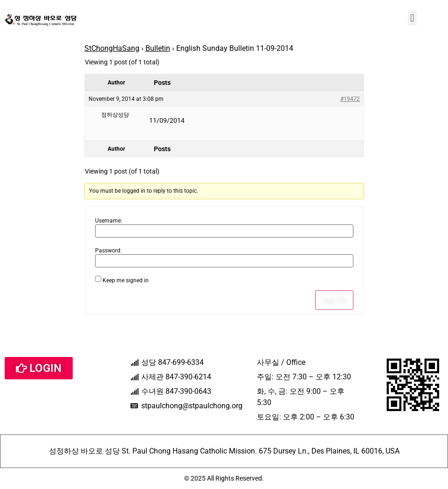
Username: (109, 221)
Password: (108, 251)
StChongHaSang (112, 48)
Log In (334, 300)
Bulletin (158, 48)
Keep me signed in (126, 280)
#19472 (350, 99)
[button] (412, 18)
